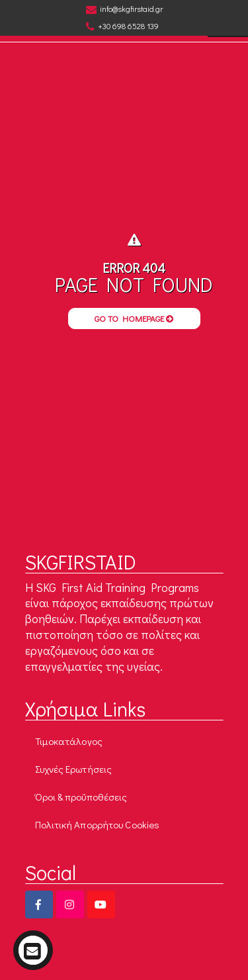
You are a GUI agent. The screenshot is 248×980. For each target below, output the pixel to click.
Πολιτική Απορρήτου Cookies (98, 824)
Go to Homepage (134, 318)
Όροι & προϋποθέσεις (81, 797)
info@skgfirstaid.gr (124, 9)
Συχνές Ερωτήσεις (74, 769)
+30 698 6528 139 (122, 26)
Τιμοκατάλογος (69, 741)
